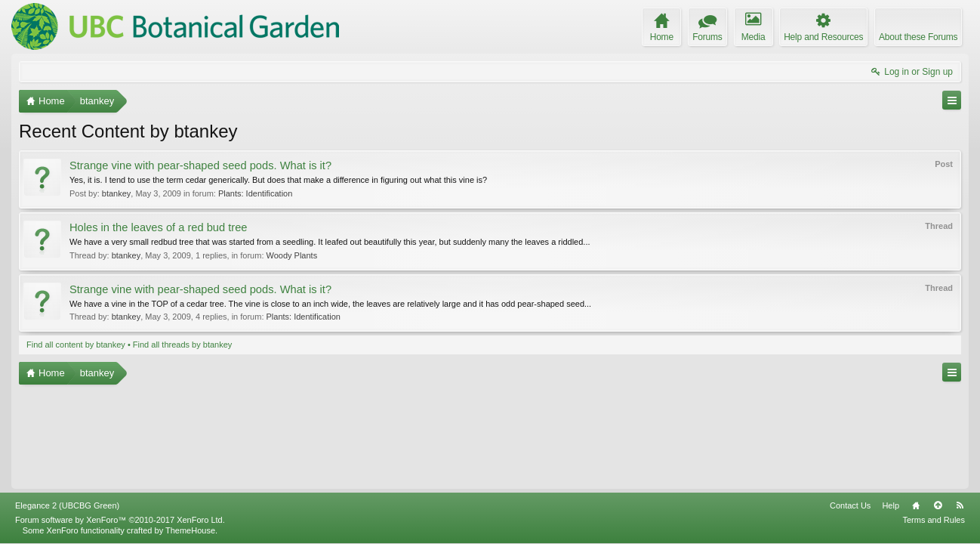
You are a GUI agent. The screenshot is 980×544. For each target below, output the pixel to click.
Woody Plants (292, 255)
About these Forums (918, 37)
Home (916, 505)
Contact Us (850, 505)
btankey (117, 193)
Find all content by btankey (76, 345)
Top (938, 505)
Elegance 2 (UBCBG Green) (67, 505)
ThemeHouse (190, 530)
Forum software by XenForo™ (120, 520)
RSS (960, 505)
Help (891, 505)
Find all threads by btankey (182, 345)
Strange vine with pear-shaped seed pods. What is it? (200, 165)
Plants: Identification (255, 193)
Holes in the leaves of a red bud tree (158, 227)
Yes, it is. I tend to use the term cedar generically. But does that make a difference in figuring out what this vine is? (278, 180)
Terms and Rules (934, 520)
